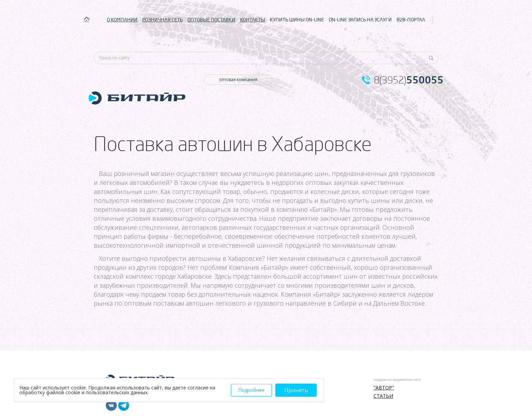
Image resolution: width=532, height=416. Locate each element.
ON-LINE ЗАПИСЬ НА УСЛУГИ (360, 20)
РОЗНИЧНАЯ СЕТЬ (162, 20)
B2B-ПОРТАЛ (411, 20)
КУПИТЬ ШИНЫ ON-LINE (297, 20)
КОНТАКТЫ (253, 20)
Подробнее (251, 390)
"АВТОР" (384, 388)
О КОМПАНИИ (122, 20)
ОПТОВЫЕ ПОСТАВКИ (211, 20)
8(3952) (409, 80)
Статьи (383, 396)
